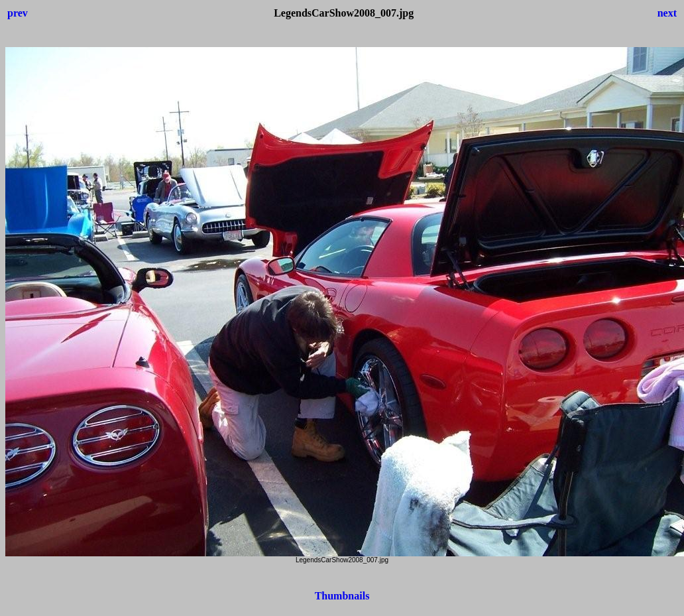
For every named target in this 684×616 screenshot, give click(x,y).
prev (18, 13)
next (667, 13)
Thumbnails (342, 596)
